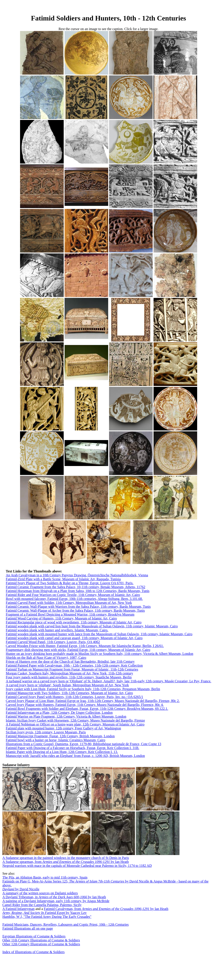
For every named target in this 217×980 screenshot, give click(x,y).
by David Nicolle (21, 889)
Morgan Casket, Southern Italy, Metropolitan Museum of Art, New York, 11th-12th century (69, 673)
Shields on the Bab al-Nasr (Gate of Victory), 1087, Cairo (46, 658)
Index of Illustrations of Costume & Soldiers (33, 952)
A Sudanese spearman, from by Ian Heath (66, 862)
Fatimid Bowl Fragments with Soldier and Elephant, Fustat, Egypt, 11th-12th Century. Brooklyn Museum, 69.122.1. (87, 709)
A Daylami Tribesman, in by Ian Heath (54, 897)
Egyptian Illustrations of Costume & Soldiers (34, 936)
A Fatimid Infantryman (19, 909)
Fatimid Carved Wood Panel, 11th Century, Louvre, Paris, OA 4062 (53, 642)
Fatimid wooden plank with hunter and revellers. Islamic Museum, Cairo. (57, 630)
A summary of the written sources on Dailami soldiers (40, 893)
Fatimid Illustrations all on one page (28, 928)
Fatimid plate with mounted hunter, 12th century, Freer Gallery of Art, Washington (63, 728)
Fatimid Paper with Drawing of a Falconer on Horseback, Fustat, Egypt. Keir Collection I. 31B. (72, 748)
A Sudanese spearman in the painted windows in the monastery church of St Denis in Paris (66, 858)
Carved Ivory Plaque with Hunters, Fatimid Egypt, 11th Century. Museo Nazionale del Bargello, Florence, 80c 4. (85, 705)
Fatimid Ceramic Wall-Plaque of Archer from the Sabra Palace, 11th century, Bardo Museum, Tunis (75, 610)
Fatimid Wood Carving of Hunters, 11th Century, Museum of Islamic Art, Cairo (61, 618)
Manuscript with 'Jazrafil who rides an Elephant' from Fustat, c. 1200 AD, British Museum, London (75, 756)
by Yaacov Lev (44, 913)
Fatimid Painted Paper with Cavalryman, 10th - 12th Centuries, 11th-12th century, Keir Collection (74, 665)
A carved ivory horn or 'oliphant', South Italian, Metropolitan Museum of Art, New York (67, 685)
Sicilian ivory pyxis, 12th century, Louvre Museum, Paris (46, 732)
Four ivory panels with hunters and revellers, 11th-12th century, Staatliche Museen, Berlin (69, 677)
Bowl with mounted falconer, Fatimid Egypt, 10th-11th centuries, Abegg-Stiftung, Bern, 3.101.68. (74, 599)
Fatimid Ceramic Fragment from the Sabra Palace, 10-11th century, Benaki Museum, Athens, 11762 (75, 587)
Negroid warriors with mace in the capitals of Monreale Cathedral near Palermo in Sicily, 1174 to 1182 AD (77, 866)
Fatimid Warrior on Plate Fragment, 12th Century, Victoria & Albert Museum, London (66, 716)
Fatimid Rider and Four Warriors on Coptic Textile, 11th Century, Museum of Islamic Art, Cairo (73, 595)
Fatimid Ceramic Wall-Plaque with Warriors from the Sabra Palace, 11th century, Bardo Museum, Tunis (78, 607)
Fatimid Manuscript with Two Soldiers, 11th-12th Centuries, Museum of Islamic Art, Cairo (69, 693)
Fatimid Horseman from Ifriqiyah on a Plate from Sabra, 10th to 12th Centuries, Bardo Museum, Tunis (78, 591)
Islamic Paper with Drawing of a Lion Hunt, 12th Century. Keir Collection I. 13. (62, 752)
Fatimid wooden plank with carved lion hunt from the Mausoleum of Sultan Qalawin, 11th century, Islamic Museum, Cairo (92, 626)
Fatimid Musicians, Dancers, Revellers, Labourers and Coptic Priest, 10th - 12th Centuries (66, 925)
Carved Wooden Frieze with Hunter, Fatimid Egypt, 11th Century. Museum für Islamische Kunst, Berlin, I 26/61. (85, 646)
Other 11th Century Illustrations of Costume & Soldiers (41, 940)
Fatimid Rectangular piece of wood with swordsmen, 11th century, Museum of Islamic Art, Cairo (73, 622)
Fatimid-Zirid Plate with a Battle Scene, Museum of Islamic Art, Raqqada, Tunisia (63, 579)
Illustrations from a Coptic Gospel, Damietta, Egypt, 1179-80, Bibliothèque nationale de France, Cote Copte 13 (83, 744)
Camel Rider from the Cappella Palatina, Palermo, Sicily (42, 905)
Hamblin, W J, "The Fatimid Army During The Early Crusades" (47, 917)
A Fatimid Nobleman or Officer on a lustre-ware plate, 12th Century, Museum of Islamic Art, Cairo (75, 724)
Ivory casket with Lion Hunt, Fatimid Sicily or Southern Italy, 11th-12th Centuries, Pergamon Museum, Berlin (83, 689)
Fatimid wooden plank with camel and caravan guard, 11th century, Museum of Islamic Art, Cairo (74, 638)
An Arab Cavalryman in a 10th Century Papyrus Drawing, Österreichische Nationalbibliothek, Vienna (77, 575)
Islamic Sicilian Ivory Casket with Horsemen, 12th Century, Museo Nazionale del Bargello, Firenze (75, 720)
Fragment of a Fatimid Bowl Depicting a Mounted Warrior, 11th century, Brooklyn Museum (70, 614)
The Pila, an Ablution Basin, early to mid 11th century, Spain (45, 877)
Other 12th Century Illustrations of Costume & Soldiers (41, 944)
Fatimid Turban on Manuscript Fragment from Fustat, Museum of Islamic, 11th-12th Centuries (72, 669)
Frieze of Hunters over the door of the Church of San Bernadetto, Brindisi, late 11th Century (70, 662)
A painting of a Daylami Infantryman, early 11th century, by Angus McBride (56, 901)
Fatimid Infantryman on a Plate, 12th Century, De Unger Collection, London (59, 713)
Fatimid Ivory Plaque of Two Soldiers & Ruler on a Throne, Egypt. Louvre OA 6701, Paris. (69, 583)
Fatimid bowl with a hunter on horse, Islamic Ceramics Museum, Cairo (55, 740)
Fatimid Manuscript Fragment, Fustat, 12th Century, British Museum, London (60, 736)
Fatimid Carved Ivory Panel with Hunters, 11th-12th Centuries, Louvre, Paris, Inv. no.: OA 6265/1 (74, 697)
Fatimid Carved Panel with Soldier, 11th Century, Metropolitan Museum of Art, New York (69, 603)
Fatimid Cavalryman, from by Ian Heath (106, 909)
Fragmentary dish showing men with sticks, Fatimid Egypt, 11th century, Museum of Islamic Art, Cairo (78, 650)
